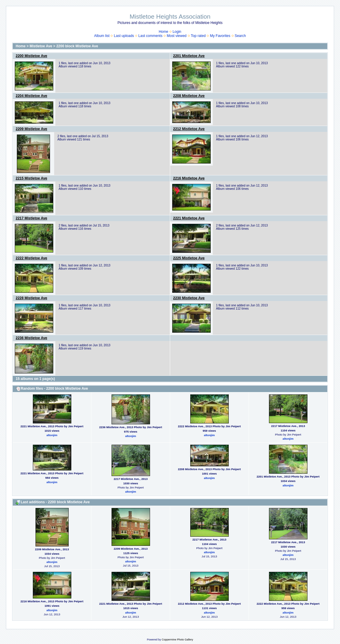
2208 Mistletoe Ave (189, 96)
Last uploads (124, 36)
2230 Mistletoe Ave (189, 298)
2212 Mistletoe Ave (189, 129)
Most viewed (177, 36)
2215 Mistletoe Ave (32, 178)
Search (240, 36)
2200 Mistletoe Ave (32, 56)
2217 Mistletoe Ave (32, 218)
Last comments (150, 36)
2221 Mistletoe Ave (189, 218)
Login (177, 32)
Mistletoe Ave (41, 46)
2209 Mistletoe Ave (32, 129)
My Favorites (220, 36)
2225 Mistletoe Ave (189, 258)
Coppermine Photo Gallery (177, 640)
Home (163, 32)
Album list (102, 36)
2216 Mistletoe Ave (189, 178)
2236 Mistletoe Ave (32, 338)
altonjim (52, 435)
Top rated (198, 36)
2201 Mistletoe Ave (189, 56)
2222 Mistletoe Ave (32, 258)
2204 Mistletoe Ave (32, 96)
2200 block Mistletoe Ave (77, 46)
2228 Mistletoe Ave (32, 298)
